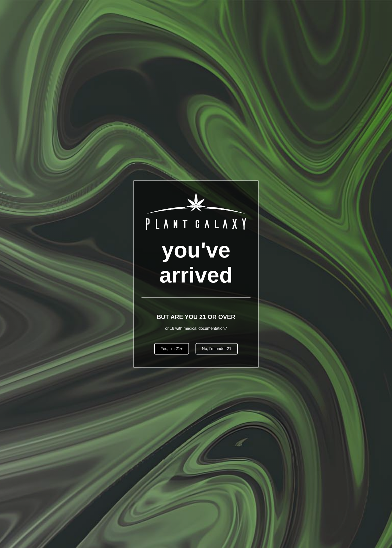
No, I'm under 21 (217, 349)
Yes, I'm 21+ (172, 349)
